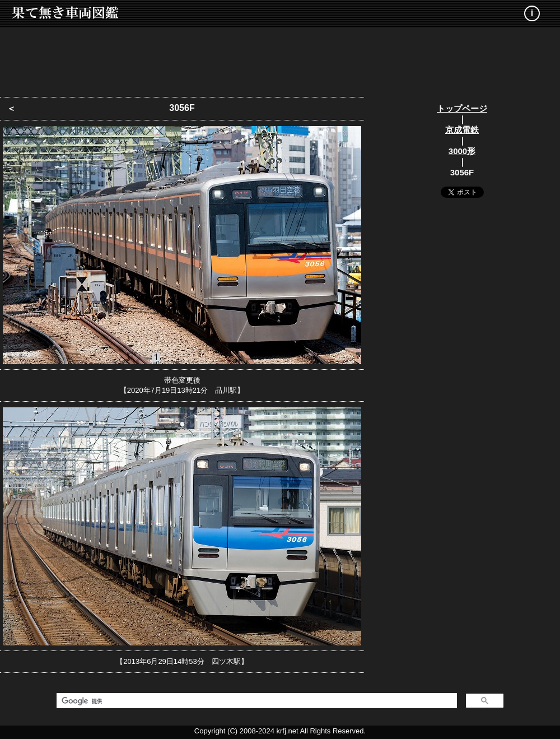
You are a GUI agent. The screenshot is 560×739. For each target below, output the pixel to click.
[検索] (256, 701)
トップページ (462, 108)
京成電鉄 (462, 130)
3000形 (462, 151)
